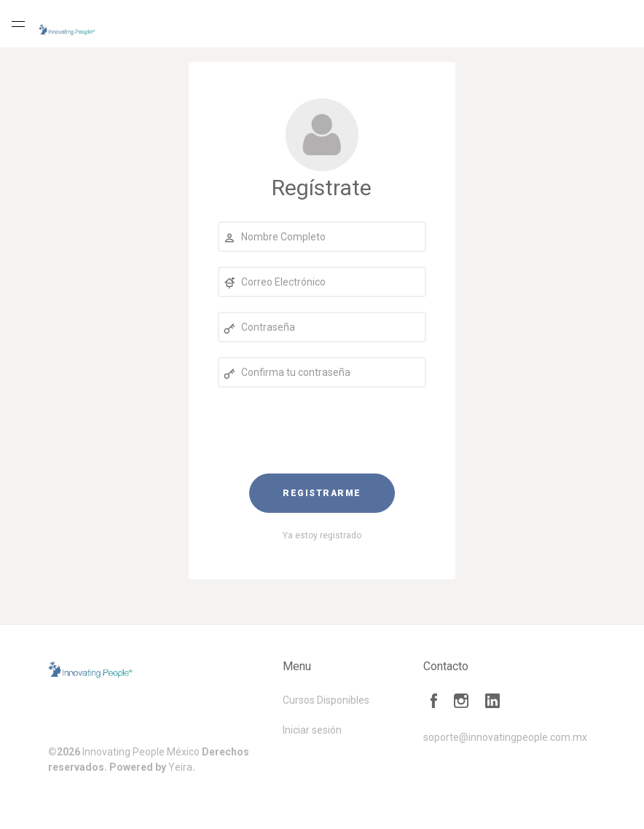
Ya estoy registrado (322, 535)
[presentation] (322, 431)
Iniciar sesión (312, 730)
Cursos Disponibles (326, 700)
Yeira (180, 767)
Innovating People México (141, 752)
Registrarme (322, 493)
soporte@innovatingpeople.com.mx (505, 737)
